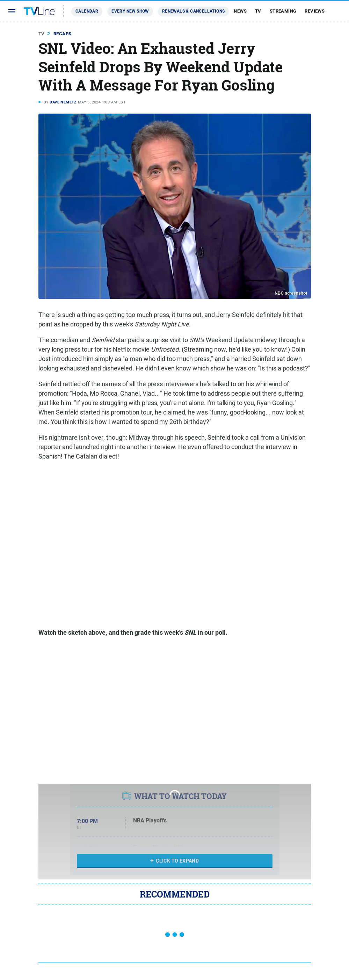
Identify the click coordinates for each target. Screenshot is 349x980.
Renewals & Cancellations (194, 11)
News (240, 11)
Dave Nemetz (63, 102)
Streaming (283, 11)
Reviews (315, 11)
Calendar (87, 11)
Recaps (62, 34)
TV (258, 11)
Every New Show (130, 11)
